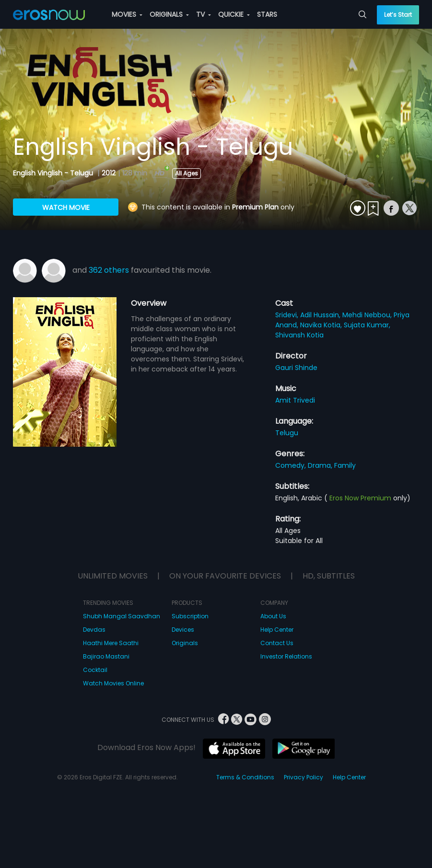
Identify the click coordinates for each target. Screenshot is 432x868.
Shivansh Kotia (299, 335)
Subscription (190, 616)
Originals (185, 643)
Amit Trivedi (295, 400)
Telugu (287, 433)
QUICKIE (234, 14)
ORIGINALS (169, 14)
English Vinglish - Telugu (54, 173)
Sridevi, (288, 315)
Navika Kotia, (322, 325)
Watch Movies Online (113, 683)
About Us (273, 616)
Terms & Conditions (245, 777)
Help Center (277, 630)
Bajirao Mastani (106, 656)
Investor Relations (286, 656)
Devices (183, 630)
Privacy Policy (304, 777)
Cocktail (95, 670)
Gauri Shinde (296, 368)
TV (204, 14)
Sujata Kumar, (367, 325)
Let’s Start (398, 15)
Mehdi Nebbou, (368, 315)
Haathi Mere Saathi (111, 643)
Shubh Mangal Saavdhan (122, 616)
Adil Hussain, (321, 315)
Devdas (94, 630)
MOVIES (127, 14)
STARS (267, 14)
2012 (109, 173)
